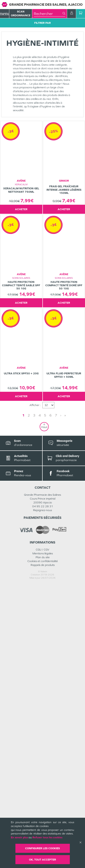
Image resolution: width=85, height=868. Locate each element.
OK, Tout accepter (42, 860)
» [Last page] (54, 700)
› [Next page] (50, 700)
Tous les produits (11, 30)
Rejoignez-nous (42, 794)
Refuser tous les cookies (47, 837)
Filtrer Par (42, 23)
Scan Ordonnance (21, 13)
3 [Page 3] (45, 700)
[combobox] (48, 14)
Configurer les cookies (42, 848)
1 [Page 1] (34, 700)
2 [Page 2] (40, 700)
